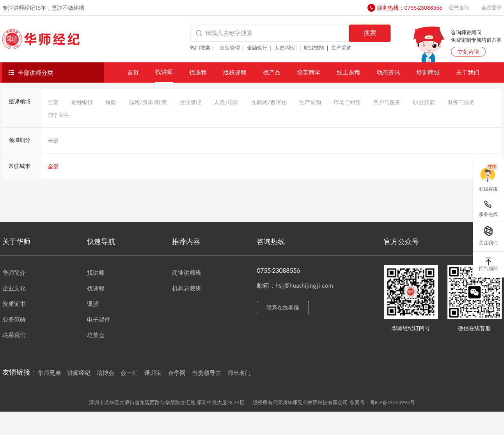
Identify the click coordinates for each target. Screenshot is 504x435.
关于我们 (468, 72)
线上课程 (348, 72)
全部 (53, 102)
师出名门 (239, 373)
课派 (93, 304)
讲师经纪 (79, 373)
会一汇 (129, 373)
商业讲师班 (187, 273)
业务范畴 (14, 320)
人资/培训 (286, 48)
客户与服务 (387, 102)
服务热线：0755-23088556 (410, 8)
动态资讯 (388, 72)
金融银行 (257, 48)
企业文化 (14, 288)
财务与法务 (461, 102)
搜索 (370, 33)
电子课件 (99, 320)
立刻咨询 (469, 52)
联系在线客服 (283, 308)
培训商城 (428, 72)
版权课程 (235, 72)
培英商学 (309, 72)
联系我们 (14, 335)
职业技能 (314, 48)
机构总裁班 (187, 288)
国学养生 (59, 115)
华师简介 (14, 273)
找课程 (198, 72)
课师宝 (153, 373)
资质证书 (14, 304)
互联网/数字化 (269, 102)
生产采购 (341, 48)
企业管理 (230, 48)
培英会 (96, 335)
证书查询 (459, 8)
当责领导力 (207, 373)
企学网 (177, 373)
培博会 (106, 373)
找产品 (272, 72)
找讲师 (164, 72)
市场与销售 (347, 102)
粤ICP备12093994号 (392, 402)
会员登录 (492, 8)
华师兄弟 (49, 373)
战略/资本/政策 (148, 102)
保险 (111, 102)
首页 (133, 72)
